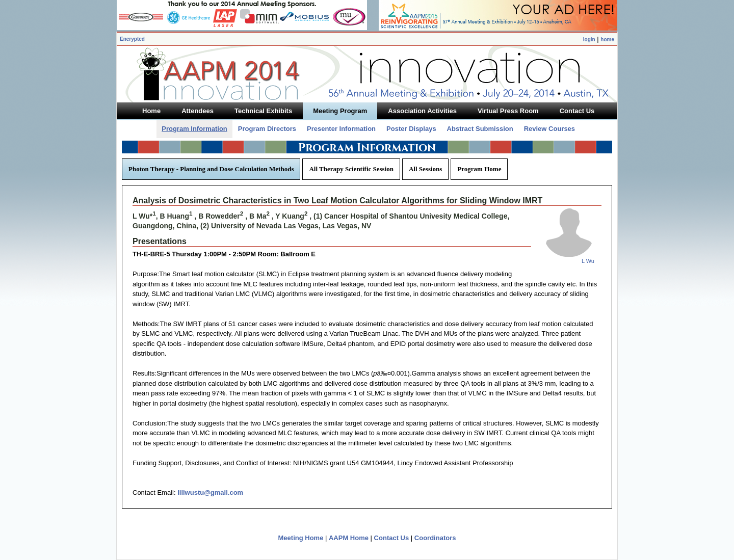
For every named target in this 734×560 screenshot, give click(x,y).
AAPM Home (349, 538)
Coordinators (435, 538)
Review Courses (549, 129)
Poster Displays (411, 129)
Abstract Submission (480, 129)
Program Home (479, 169)
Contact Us (392, 538)
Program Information (194, 129)
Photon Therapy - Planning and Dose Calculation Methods (211, 169)
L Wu (588, 261)
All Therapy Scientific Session (351, 169)
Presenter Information (341, 129)
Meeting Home (301, 538)
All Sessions (425, 169)
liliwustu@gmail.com (210, 492)
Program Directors (267, 129)
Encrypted (132, 39)
